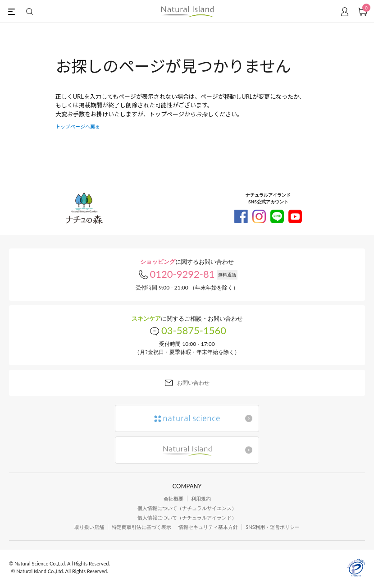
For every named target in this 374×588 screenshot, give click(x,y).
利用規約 (201, 498)
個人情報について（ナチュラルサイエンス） (187, 508)
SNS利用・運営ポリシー (272, 527)
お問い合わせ (193, 383)
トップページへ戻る (78, 126)
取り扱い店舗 (89, 527)
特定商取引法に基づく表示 (141, 527)
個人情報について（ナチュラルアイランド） (187, 517)
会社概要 (173, 498)
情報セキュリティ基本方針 (208, 527)
